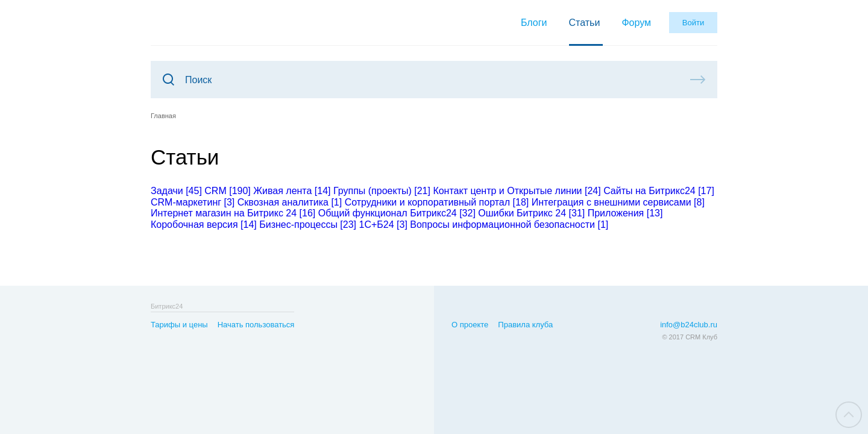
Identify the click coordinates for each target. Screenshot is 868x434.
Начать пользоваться (256, 325)
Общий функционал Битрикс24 (397, 213)
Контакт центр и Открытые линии (517, 191)
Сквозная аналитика (290, 202)
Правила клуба (525, 325)
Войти (693, 23)
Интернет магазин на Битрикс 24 (233, 213)
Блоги (534, 23)
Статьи (585, 23)
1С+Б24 (383, 225)
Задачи (176, 191)
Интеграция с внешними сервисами (618, 202)
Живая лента (292, 191)
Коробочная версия (204, 225)
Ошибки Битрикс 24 (531, 213)
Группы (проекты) (382, 191)
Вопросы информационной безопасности (509, 225)
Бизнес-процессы (308, 225)
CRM (227, 191)
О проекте (470, 325)
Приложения (625, 213)
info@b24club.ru (689, 325)
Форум (636, 23)
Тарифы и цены (179, 325)
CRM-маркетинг (193, 202)
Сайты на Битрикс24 (659, 191)
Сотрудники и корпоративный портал (437, 202)
